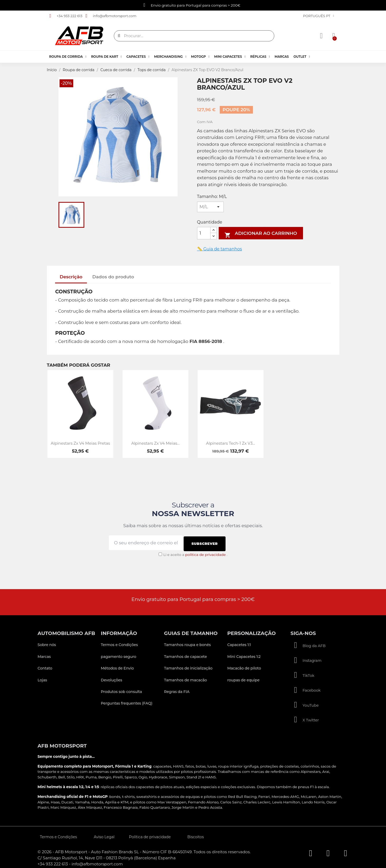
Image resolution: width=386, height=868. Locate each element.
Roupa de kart (106, 57)
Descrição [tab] (71, 277)
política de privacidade (206, 553)
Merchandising (170, 57)
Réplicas (260, 57)
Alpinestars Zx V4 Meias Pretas (80, 443)
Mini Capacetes (230, 57)
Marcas (282, 57)
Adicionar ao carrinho (261, 234)
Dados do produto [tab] (113, 277)
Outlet (302, 57)
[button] (333, 36)
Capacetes (138, 57)
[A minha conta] (322, 36)
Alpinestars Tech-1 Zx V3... (231, 443)
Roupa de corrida (68, 57)
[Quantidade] (204, 233)
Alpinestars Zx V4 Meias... (155, 443)
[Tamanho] (210, 207)
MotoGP (200, 57)
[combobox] (194, 36)
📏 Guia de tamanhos (220, 249)
